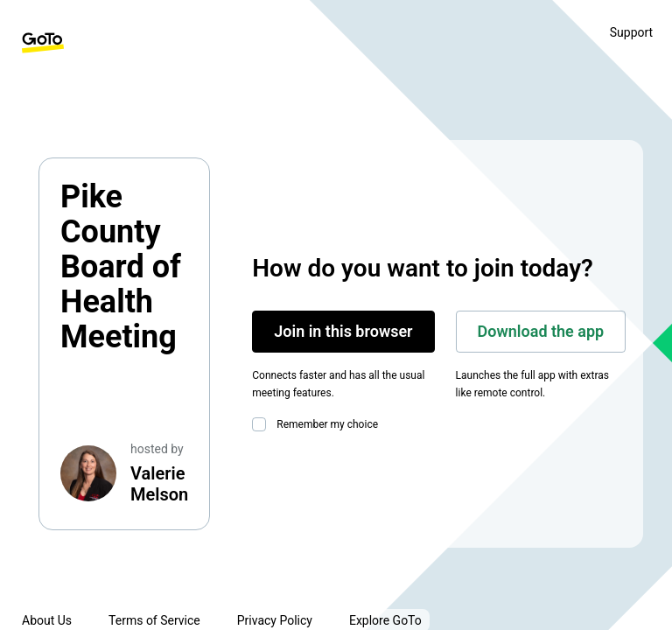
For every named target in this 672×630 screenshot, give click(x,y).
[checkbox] (262, 424)
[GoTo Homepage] (43, 43)
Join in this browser (343, 331)
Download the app (541, 331)
